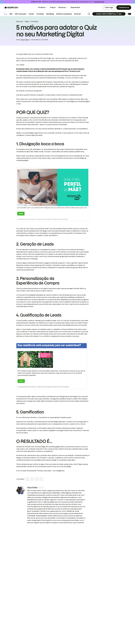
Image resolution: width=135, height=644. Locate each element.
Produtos (42, 7)
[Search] (89, 14)
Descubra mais (99, 2)
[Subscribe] (109, 14)
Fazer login (109, 7)
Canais (31, 14)
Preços (53, 7)
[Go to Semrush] (11, 8)
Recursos (62, 7)
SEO (11, 14)
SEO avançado (21, 14)
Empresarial (77, 7)
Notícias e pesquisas (64, 14)
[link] (21, 491)
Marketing (50, 14)
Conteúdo (40, 14)
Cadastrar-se (124, 7)
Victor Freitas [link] (25, 40)
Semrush (77, 14)
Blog (6, 14)
